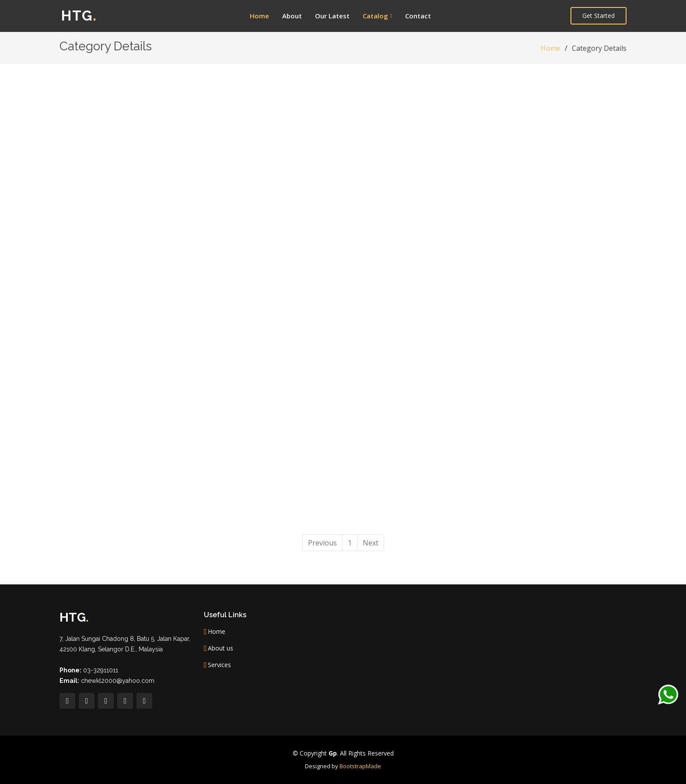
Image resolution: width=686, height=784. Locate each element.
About (292, 16)
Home (259, 16)
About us (220, 648)
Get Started (598, 16)
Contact (418, 16)
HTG (79, 16)
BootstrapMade (360, 766)
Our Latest (332, 16)
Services (219, 665)
